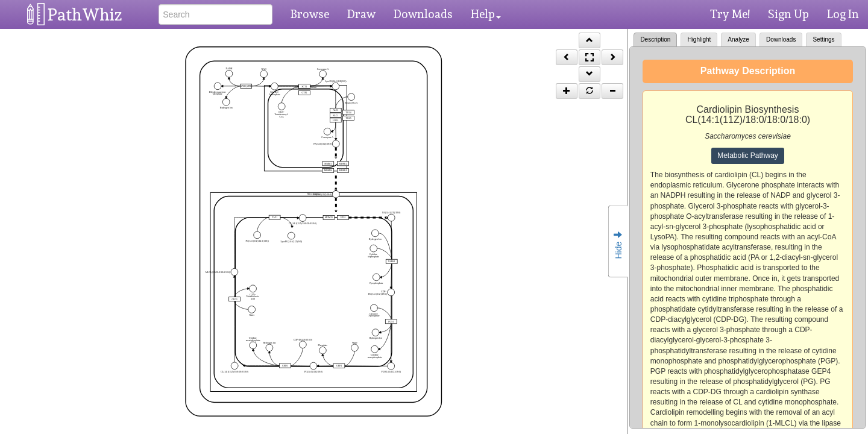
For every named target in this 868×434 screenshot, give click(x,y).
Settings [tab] (823, 39)
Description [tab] (655, 39)
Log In (843, 14)
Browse (310, 14)
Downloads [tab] (781, 39)
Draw (361, 14)
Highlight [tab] (699, 39)
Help (486, 14)
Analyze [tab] (738, 39)
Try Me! (730, 14)
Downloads (423, 14)
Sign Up (788, 14)
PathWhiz (85, 15)
